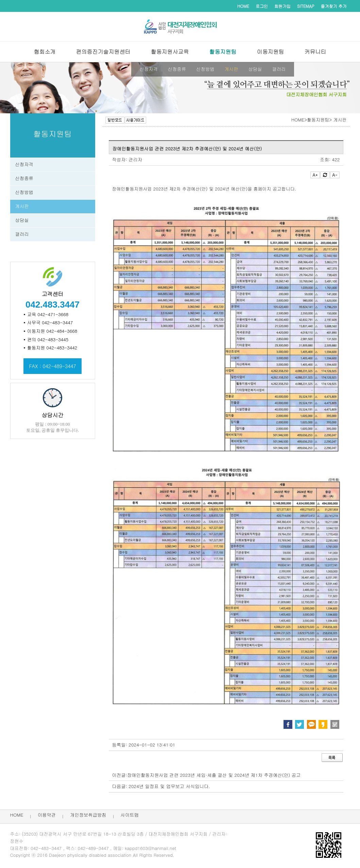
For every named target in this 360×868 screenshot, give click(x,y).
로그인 (262, 6)
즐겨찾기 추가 (334, 6)
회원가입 (282, 6)
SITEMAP (306, 6)
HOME (243, 6)
